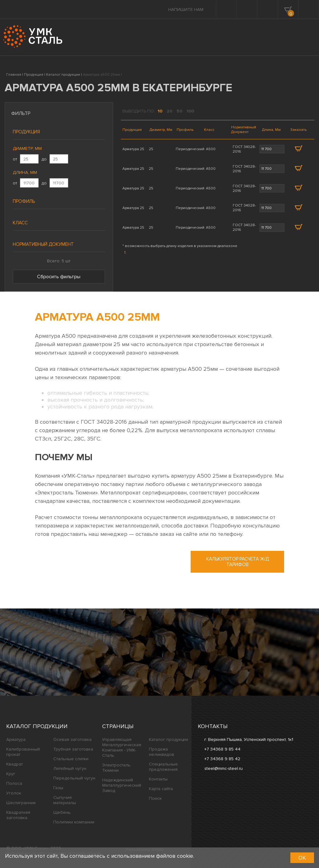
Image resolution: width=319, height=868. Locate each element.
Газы (58, 788)
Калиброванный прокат (23, 752)
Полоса (14, 783)
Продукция (26, 132)
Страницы (118, 726)
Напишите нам (186, 10)
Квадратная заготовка (18, 815)
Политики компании (74, 822)
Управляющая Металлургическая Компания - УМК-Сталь (122, 747)
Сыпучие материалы (65, 800)
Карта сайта (161, 789)
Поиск (155, 798)
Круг (11, 774)
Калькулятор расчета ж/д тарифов (238, 562)
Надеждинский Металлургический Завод (122, 785)
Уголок (14, 793)
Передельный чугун (74, 778)
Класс (20, 223)
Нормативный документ (43, 244)
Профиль (24, 201)
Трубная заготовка (73, 749)
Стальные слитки (71, 759)
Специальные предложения (163, 767)
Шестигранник (21, 803)
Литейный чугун (70, 768)
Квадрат (14, 764)
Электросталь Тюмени (116, 768)
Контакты (158, 779)
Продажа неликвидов (162, 752)
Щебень (62, 812)
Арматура (16, 739)
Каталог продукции (37, 726)
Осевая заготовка (72, 739)
